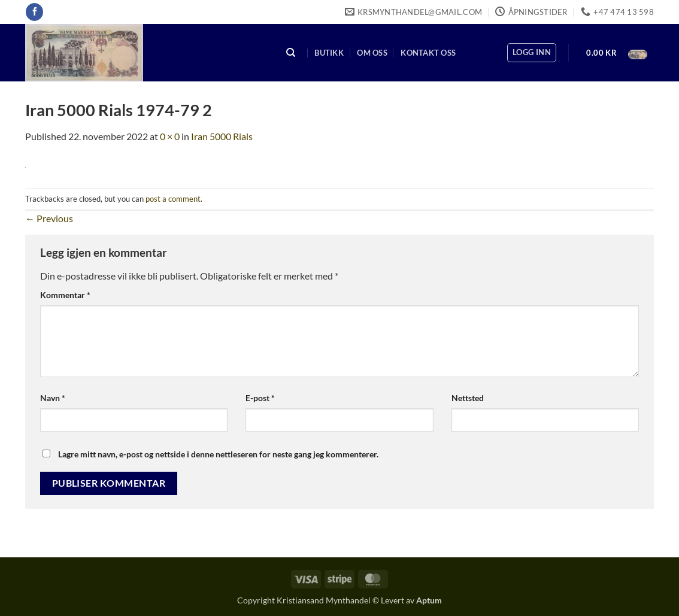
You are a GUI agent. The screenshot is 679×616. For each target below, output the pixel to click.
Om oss (372, 53)
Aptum (429, 600)
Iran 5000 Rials (222, 136)
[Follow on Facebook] (34, 12)
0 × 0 (170, 136)
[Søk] (291, 53)
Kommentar (65, 295)
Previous (49, 218)
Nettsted (468, 398)
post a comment (173, 199)
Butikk (329, 53)
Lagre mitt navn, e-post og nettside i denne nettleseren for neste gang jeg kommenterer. (218, 454)
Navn (53, 398)
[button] (532, 53)
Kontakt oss (428, 53)
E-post (260, 398)
